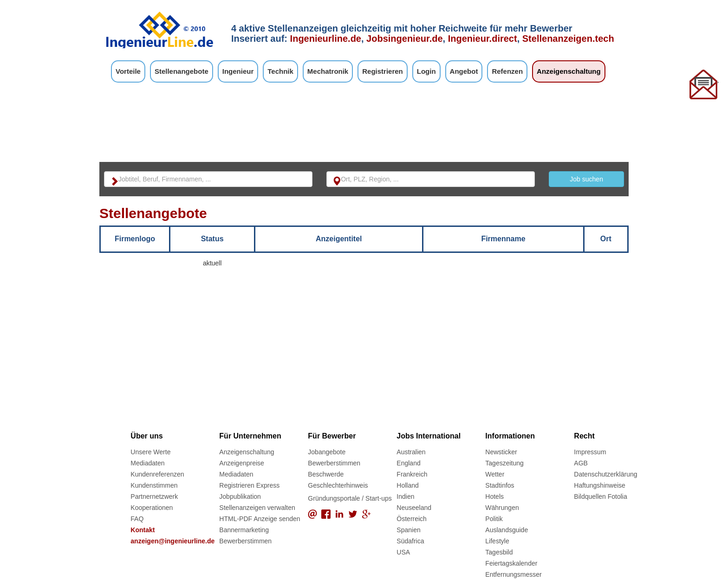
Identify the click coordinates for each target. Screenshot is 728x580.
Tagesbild (499, 552)
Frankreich (412, 474)
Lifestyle (497, 541)
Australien (411, 452)
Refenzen (507, 71)
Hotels (494, 496)
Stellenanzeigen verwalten (257, 508)
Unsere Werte (150, 452)
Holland (407, 485)
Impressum (590, 452)
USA (403, 552)
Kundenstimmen (154, 485)
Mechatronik (328, 71)
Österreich (412, 519)
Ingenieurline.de (326, 39)
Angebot (464, 71)
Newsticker (501, 452)
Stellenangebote (182, 71)
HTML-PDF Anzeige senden (260, 519)
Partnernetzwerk (154, 496)
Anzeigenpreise (242, 463)
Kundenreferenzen (157, 474)
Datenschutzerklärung (605, 474)
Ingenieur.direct (483, 39)
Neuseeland (414, 508)
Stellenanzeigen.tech (568, 39)
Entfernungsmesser (513, 574)
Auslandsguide (507, 530)
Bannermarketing (244, 530)
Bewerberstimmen (245, 541)
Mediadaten (147, 463)
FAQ (137, 519)
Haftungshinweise (600, 485)
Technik (280, 71)
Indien (405, 496)
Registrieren (383, 71)
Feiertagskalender (511, 563)
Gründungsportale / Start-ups (350, 498)
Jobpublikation (240, 496)
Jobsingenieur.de (404, 39)
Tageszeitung (504, 463)
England (408, 463)
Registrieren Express (249, 485)
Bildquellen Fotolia (600, 496)
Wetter (495, 474)
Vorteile (128, 71)
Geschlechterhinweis (338, 485)
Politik (494, 519)
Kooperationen (152, 508)
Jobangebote (327, 452)
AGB (581, 463)
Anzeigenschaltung (569, 71)
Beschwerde (326, 474)
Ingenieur (238, 71)
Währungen (502, 508)
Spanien (408, 530)
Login (426, 71)
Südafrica (410, 541)
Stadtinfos (500, 485)
